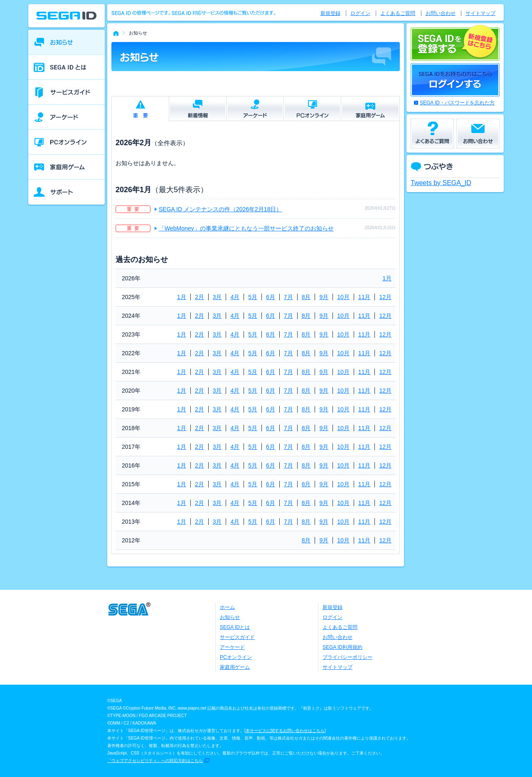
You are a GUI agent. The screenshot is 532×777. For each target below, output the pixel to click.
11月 (365, 297)
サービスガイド (237, 637)
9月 (324, 297)
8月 (306, 297)
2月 (199, 297)
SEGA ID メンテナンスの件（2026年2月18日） (220, 209)
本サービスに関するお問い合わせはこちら (285, 731)
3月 (217, 297)
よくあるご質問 (398, 13)
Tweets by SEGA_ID (441, 183)
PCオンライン (236, 657)
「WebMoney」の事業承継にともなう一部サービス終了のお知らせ (246, 228)
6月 (271, 297)
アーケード (232, 647)
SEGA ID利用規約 (342, 647)
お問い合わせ (441, 13)
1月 (387, 278)
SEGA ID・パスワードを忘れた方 (457, 103)
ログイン (360, 13)
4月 (235, 297)
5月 (253, 297)
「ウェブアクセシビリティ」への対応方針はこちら (155, 761)
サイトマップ (480, 13)
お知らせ (230, 617)
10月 (343, 297)
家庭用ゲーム (235, 667)
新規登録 (330, 13)
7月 (288, 297)
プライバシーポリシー (347, 657)
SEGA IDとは (235, 627)
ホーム (227, 607)
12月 (385, 297)
